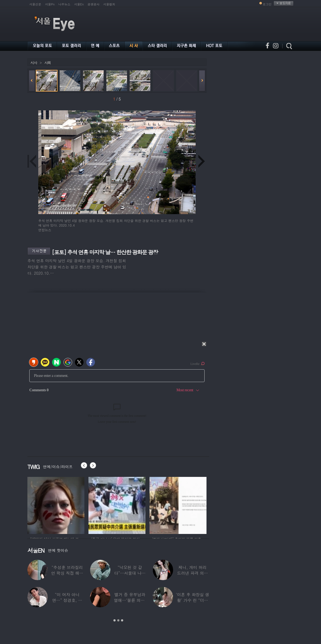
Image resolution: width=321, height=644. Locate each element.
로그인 (267, 4)
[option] (56, 505)
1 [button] (115, 620)
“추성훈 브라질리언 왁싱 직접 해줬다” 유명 (67, 573)
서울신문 (35, 4)
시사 (34, 63)
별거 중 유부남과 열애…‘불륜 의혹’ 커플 (130, 600)
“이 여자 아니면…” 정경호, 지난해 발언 (67, 600)
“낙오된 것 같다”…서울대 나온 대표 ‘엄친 (130, 573)
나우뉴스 (64, 4)
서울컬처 (109, 4)
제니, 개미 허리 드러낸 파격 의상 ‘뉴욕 (192, 573)
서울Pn (50, 4)
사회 (47, 63)
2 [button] (118, 620)
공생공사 (94, 4)
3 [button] (122, 620)
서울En (79, 4)
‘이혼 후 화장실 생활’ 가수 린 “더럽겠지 (193, 600)
